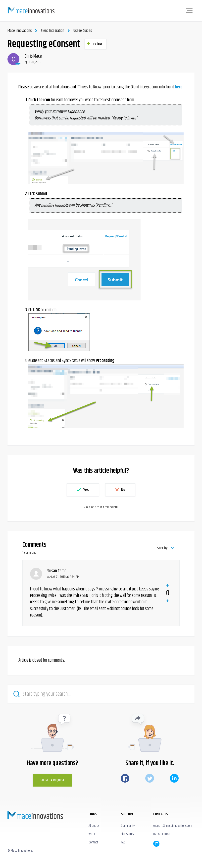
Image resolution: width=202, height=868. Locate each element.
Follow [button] (98, 44)
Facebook (125, 778)
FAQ (123, 842)
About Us (94, 826)
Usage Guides (82, 31)
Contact (93, 842)
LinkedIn (174, 778)
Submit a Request (52, 780)
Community (128, 826)
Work (92, 834)
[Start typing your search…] (101, 694)
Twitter (150, 778)
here (179, 87)
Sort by (162, 548)
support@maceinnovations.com (173, 826)
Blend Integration (52, 31)
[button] (189, 11)
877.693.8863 (162, 834)
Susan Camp (57, 571)
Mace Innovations (19, 31)
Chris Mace (33, 56)
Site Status (127, 834)
